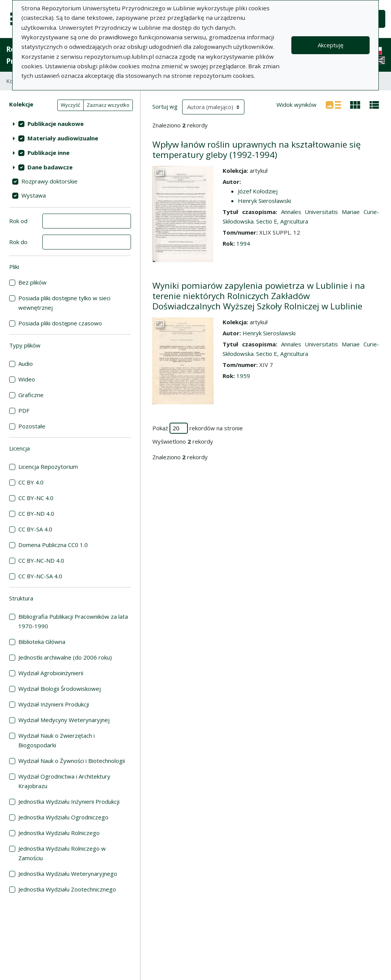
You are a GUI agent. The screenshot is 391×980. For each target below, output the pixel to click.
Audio (26, 364)
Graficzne (31, 395)
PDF (24, 410)
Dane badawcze (50, 167)
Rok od (18, 221)
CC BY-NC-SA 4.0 (40, 576)
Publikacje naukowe (56, 124)
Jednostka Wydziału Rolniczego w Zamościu (62, 853)
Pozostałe (32, 426)
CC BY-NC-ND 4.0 (41, 560)
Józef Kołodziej (258, 191)
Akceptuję (330, 45)
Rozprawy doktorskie (49, 181)
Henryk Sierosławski (264, 201)
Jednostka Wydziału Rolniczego (59, 833)
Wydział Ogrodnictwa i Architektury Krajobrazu (64, 781)
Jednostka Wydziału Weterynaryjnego (68, 874)
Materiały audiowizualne (63, 138)
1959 (243, 376)
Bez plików (32, 282)
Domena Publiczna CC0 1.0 (53, 545)
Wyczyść (70, 105)
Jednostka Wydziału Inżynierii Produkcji (69, 801)
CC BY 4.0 (31, 482)
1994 (243, 243)
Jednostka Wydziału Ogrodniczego (63, 817)
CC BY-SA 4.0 (35, 529)
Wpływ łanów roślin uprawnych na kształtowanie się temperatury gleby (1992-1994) (257, 150)
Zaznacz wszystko (108, 105)
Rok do (18, 242)
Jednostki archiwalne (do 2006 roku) (65, 657)
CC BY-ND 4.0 (36, 513)
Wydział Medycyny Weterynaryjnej (64, 720)
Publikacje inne (48, 153)
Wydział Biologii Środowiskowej (60, 689)
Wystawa (34, 195)
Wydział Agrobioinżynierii (51, 673)
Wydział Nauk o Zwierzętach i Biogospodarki (57, 740)
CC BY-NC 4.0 (36, 498)
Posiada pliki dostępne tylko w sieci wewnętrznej (64, 303)
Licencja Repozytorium (48, 467)
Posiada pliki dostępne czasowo (60, 323)
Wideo (27, 379)
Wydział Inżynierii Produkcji (54, 704)
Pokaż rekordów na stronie (198, 428)
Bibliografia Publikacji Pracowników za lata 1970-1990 (73, 621)
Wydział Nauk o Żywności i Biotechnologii (72, 761)
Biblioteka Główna (42, 642)
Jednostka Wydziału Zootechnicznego (67, 889)
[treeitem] (70, 124)
